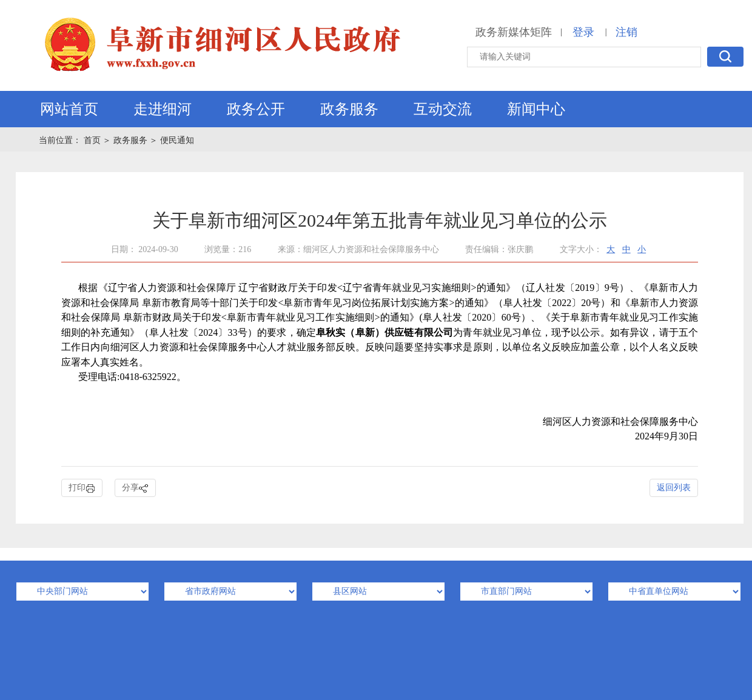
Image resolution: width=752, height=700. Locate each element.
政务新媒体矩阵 (514, 32)
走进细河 (163, 109)
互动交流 (443, 109)
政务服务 (349, 109)
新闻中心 (536, 109)
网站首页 (69, 109)
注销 (626, 32)
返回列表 (674, 488)
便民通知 (177, 140)
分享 (135, 488)
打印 (82, 488)
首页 (93, 140)
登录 (583, 32)
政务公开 (256, 109)
